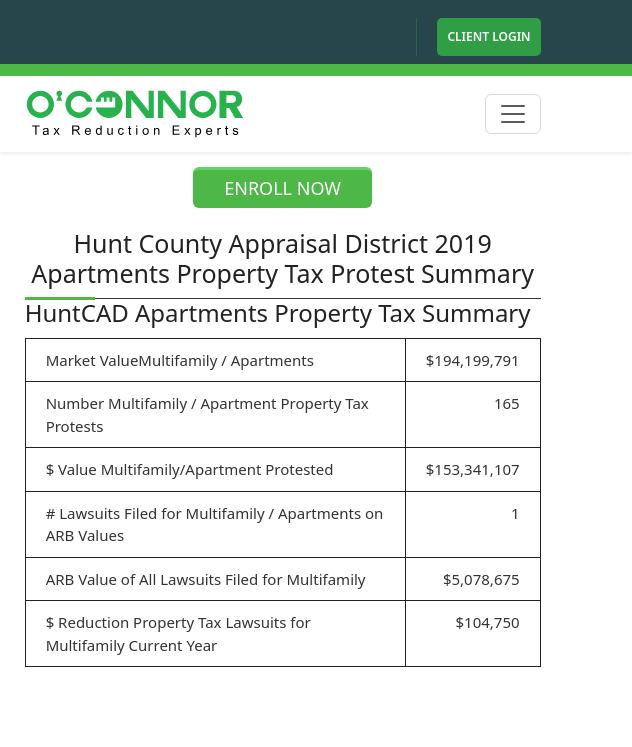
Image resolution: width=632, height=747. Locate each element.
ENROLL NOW (282, 188)
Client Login (488, 36)
